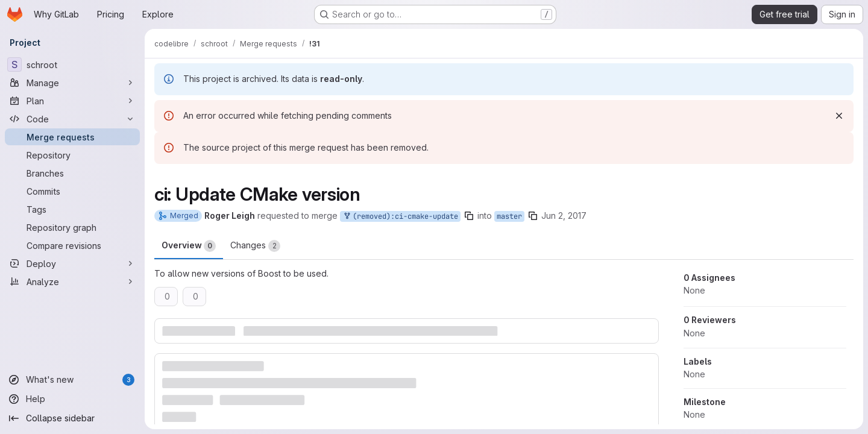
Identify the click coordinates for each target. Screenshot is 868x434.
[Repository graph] (72, 227)
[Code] (72, 119)
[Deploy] (72, 263)
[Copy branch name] (469, 216)
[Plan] (72, 101)
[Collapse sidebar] (72, 418)
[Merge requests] (72, 137)
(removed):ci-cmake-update (400, 217)
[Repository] (72, 155)
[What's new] (72, 380)
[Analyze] (72, 281)
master (509, 216)
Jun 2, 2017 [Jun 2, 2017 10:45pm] (564, 215)
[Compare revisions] (72, 245)
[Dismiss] (839, 116)
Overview (189, 246)
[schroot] (72, 64)
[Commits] (72, 191)
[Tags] (72, 209)
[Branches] (72, 173)
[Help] (72, 399)
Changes (255, 246)
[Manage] (72, 83)
